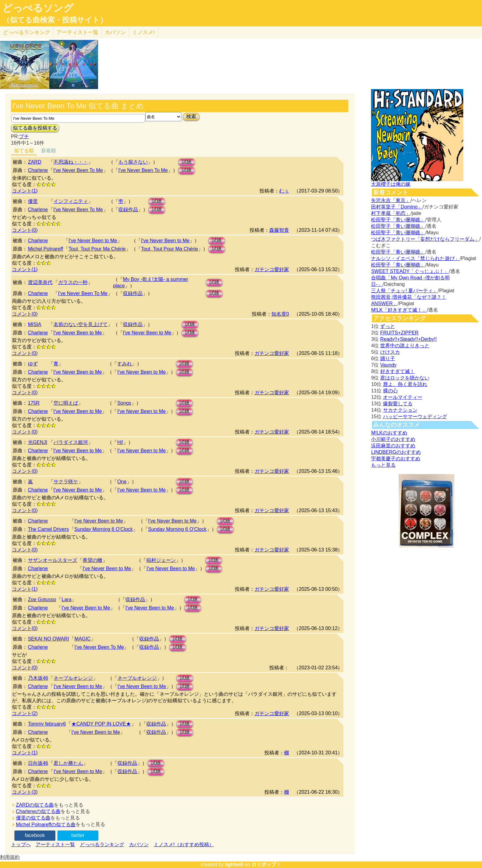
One (122, 482)
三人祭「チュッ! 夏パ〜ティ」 (404, 291)
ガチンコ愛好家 (272, 269)
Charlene (38, 170)
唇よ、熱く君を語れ (405, 384)
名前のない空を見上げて (81, 324)
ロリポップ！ (266, 864)
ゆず (33, 364)
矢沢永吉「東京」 (391, 200)
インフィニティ (71, 201)
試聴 (187, 162)
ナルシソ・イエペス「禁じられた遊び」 (415, 258)
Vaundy (388, 365)
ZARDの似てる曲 (35, 805)
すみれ (124, 364)
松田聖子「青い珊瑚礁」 (398, 220)
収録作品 (128, 210)
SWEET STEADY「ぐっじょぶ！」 (410, 271)
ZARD (35, 162)
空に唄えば (66, 403)
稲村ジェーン (161, 560)
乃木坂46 (38, 678)
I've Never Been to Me (93, 241)
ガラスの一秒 (73, 282)
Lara (66, 599)
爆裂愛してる (398, 404)
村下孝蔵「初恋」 (391, 213)
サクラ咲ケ (66, 482)
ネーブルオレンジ (73, 678)
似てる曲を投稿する (35, 128)
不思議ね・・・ (71, 162)
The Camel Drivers (48, 529)
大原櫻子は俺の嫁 (391, 184)
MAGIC (82, 639)
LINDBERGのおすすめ (396, 452)
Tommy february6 (47, 724)
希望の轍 (93, 560)
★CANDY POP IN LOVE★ (101, 724)
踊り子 (388, 358)
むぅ (284, 191)
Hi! (120, 442)
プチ (24, 136)
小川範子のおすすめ (393, 439)
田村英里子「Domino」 (397, 207)
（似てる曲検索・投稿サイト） (55, 20)
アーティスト (77, 32)
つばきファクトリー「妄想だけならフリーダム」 (425, 239)
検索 (191, 117)
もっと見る (383, 465)
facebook (35, 835)
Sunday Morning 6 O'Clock (104, 529)
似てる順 (24, 151)
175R (34, 403)
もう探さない (133, 162)
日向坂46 (38, 763)
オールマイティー (403, 397)
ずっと (388, 326)
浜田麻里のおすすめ (393, 446)
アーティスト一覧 (55, 845)
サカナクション (400, 410)
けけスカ (390, 352)
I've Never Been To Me (78, 170)
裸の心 (390, 391)
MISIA (35, 324)
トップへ (21, 845)
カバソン (115, 32)
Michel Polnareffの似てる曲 (46, 825)
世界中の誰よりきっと (405, 346)
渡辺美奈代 (40, 282)
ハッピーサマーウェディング (415, 416)
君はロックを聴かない (405, 378)
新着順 (49, 151)
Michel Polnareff (45, 249)
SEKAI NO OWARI (49, 639)
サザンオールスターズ (53, 560)
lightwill (234, 864)
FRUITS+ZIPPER (399, 333)
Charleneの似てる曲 (38, 811)
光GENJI (38, 442)
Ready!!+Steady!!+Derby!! (409, 339)
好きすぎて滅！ (397, 371)
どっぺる (27, 32)
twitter (78, 835)
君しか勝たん (68, 763)
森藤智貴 (279, 230)
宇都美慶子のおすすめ (396, 459)
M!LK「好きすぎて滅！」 (399, 310)
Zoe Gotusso (42, 599)
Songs (124, 403)
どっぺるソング (38, 8)
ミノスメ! (143, 32)
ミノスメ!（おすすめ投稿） (184, 845)
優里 (33, 201)
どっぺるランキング (102, 845)
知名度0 (280, 314)
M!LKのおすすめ (389, 433)
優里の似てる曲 (33, 818)
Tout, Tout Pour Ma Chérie (97, 249)
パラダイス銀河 (71, 442)
